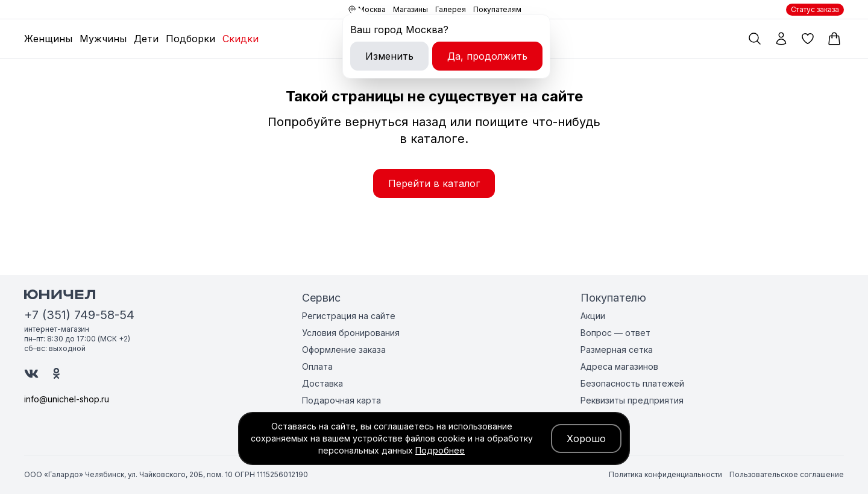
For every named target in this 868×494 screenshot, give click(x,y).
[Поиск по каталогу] (755, 39)
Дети (146, 39)
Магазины (410, 9)
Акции (593, 316)
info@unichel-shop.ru (67, 399)
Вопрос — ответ (615, 333)
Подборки (190, 39)
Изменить (389, 56)
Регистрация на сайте (349, 316)
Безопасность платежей (632, 383)
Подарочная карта (341, 400)
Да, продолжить (487, 56)
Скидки (241, 39)
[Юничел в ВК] (31, 374)
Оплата (317, 366)
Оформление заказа (344, 350)
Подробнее (440, 450)
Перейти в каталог (434, 183)
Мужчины (103, 39)
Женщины (48, 39)
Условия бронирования (351, 333)
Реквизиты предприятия (632, 400)
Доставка (322, 383)
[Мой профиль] (781, 39)
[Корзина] (834, 39)
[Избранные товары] (808, 39)
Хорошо (586, 439)
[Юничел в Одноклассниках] (56, 373)
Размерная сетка (617, 350)
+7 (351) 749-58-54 (79, 315)
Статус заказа (815, 9)
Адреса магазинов (619, 366)
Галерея (451, 9)
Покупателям (497, 9)
